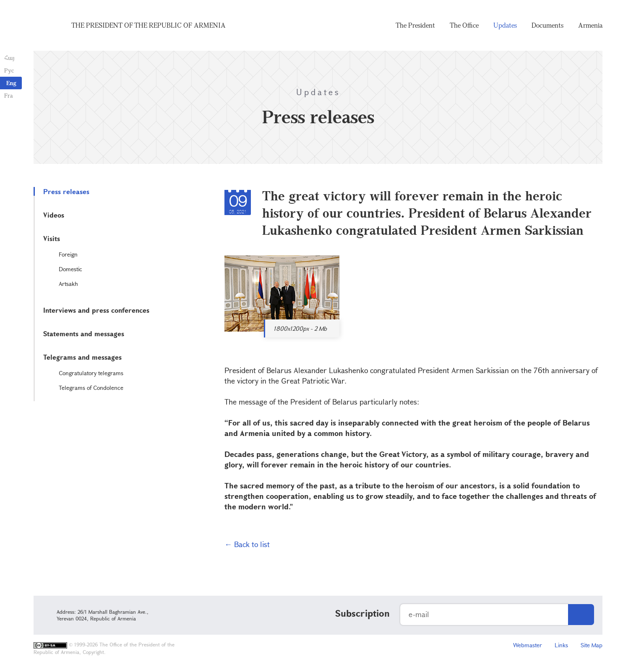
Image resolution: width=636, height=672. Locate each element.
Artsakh (68, 284)
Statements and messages (84, 333)
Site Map (592, 645)
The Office (464, 25)
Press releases (66, 191)
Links (561, 645)
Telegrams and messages (82, 357)
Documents (547, 25)
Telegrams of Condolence (91, 388)
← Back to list (247, 544)
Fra (9, 95)
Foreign (68, 254)
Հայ (9, 58)
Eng (11, 83)
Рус (9, 70)
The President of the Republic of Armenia (149, 25)
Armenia (590, 25)
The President (415, 25)
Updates (505, 25)
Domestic (70, 269)
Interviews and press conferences (96, 310)
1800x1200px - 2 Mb (300, 328)
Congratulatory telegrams (91, 373)
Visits (52, 238)
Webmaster (528, 645)
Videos (54, 215)
